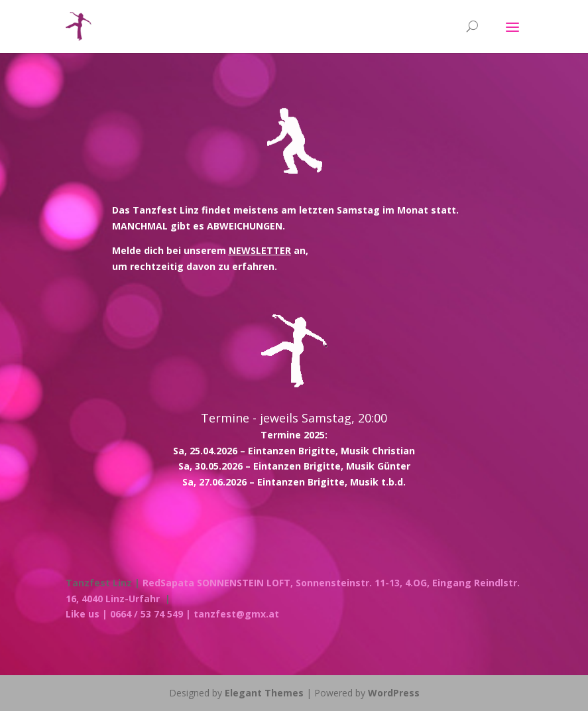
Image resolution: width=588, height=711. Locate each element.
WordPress (394, 693)
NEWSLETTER (260, 250)
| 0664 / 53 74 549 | (147, 614)
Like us (83, 614)
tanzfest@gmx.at (236, 614)
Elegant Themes (264, 693)
